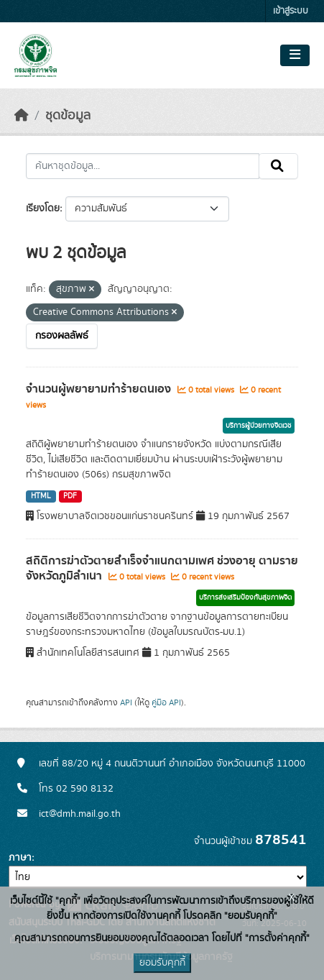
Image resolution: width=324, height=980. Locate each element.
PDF (70, 496)
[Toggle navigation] (295, 55)
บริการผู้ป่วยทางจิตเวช (259, 426)
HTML (41, 496)
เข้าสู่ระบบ (291, 11)
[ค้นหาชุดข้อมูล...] (143, 166)
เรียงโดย (43, 209)
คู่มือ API (166, 702)
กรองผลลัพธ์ (62, 336)
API (126, 702)
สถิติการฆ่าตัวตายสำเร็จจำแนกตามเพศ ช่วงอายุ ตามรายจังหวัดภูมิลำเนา (162, 568)
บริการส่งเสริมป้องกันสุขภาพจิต (245, 597)
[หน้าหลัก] (22, 116)
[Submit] (278, 166)
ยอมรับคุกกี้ (162, 963)
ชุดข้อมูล (68, 116)
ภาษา (20, 858)
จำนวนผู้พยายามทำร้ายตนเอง (100, 389)
